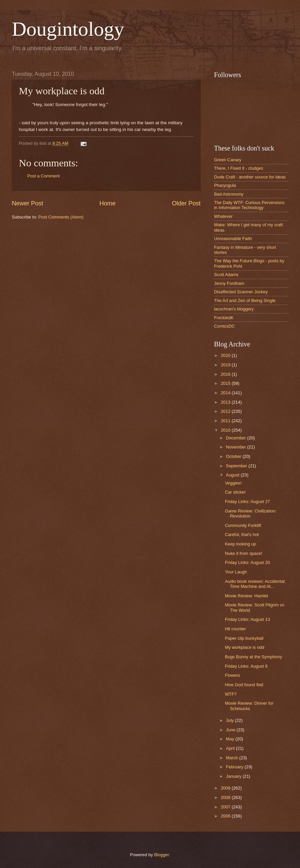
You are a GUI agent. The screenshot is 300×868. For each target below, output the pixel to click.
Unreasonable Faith (233, 239)
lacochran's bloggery (234, 309)
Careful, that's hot (242, 535)
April (231, 748)
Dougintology (68, 29)
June (231, 730)
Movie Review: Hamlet (246, 596)
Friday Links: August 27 (247, 502)
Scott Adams (226, 275)
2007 (226, 807)
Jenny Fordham (229, 283)
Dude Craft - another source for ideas (250, 177)
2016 (226, 374)
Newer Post (27, 203)
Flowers (232, 675)
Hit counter (235, 629)
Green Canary (228, 160)
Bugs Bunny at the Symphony (253, 657)
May (231, 739)
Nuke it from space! (244, 553)
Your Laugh (236, 572)
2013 (226, 402)
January (234, 776)
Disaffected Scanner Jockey (241, 292)
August (233, 475)
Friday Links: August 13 (247, 619)
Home (108, 203)
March (232, 758)
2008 (226, 797)
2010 (226, 430)
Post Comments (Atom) (61, 217)
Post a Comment (43, 176)
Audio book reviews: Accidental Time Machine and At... (255, 584)
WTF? (231, 694)
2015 (226, 383)
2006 (226, 816)
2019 (226, 365)
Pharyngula (225, 185)
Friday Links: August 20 (247, 562)
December (236, 438)
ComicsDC (224, 326)
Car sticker (235, 492)
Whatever (223, 216)
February (235, 767)
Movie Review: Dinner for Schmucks (249, 706)
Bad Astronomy (229, 194)
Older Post (186, 203)
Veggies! (233, 483)
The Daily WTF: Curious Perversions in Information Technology (249, 205)
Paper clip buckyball (244, 638)
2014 (226, 393)
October (234, 456)
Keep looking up (240, 544)
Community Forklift (243, 525)
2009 (226, 788)
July (230, 720)
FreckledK (224, 318)
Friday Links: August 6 (246, 666)
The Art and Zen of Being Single (245, 301)
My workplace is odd (245, 647)
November (236, 447)
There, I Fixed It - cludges (239, 168)
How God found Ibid (244, 685)
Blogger (161, 855)
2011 (226, 421)
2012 (226, 411)
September (237, 466)
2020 (226, 355)
